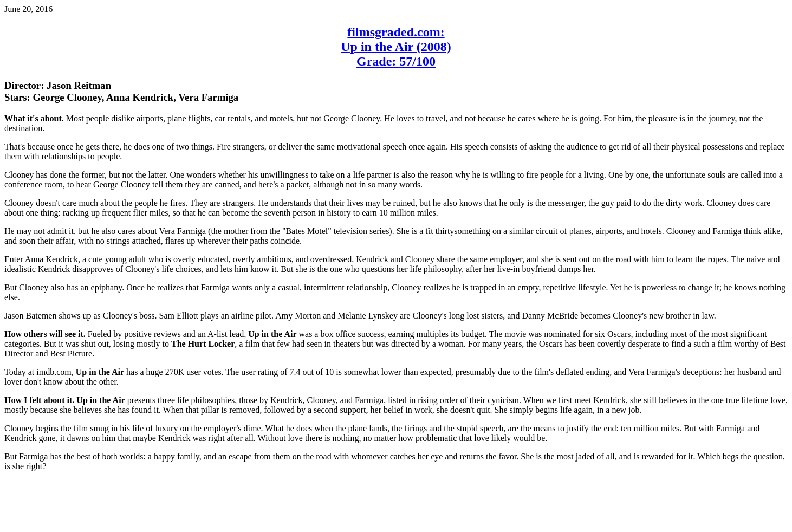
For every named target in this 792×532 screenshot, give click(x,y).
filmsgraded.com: (396, 32)
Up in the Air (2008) (396, 47)
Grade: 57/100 (396, 61)
